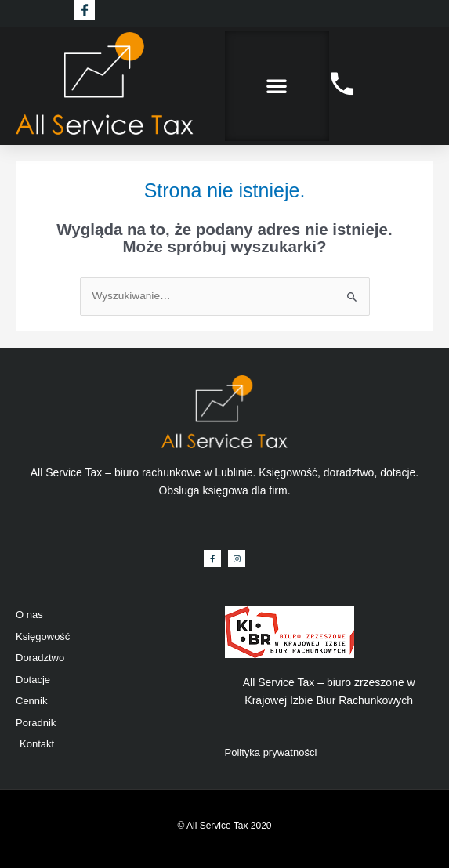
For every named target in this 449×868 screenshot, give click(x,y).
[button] (277, 85)
